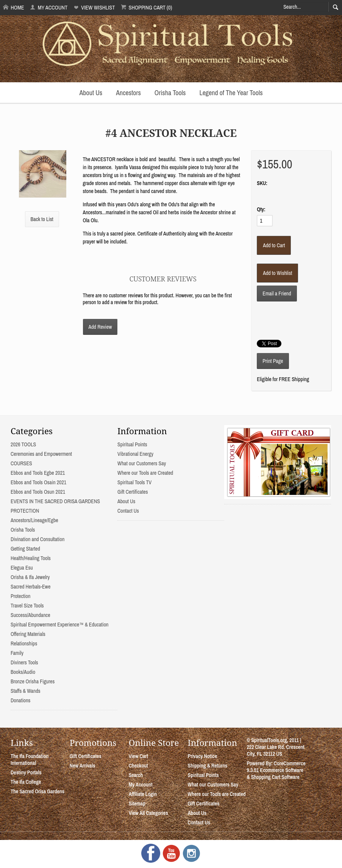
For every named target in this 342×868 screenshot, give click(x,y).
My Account (49, 7)
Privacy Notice (203, 756)
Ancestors (128, 93)
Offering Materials (28, 634)
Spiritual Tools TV (134, 482)
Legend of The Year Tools (231, 93)
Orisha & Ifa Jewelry (30, 577)
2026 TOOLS (23, 444)
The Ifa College (26, 782)
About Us (91, 93)
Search (136, 775)
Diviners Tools (24, 662)
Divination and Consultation (37, 539)
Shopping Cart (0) (146, 7)
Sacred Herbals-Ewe (30, 587)
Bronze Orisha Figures (33, 681)
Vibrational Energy (135, 454)
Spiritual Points (132, 444)
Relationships (24, 644)
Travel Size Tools (27, 606)
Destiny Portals (26, 772)
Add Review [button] (100, 327)
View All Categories (148, 813)
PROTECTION (25, 511)
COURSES (21, 463)
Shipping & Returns (208, 766)
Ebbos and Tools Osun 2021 (38, 492)
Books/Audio (23, 672)
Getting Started (25, 549)
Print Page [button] (273, 361)
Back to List (42, 219)
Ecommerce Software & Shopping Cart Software (275, 774)
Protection (20, 596)
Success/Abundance (30, 615)
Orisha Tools (170, 93)
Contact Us (128, 511)
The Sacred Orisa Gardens (37, 791)
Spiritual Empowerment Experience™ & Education (59, 625)
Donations (20, 700)
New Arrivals (83, 766)
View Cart (138, 756)
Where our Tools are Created (145, 473)
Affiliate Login (143, 794)
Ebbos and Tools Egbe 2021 (38, 473)
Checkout (138, 766)
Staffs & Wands (26, 691)
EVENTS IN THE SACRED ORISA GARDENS (55, 501)
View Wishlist (94, 7)
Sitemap (137, 804)
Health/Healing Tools (31, 558)
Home (14, 7)
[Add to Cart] (274, 245)
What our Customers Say (142, 463)
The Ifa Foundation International (30, 760)
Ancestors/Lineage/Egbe (34, 520)
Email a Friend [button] (277, 294)
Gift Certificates (133, 492)
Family (17, 653)
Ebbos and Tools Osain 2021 (38, 482)
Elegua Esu (22, 568)
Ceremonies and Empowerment (41, 454)
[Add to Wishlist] (277, 273)
